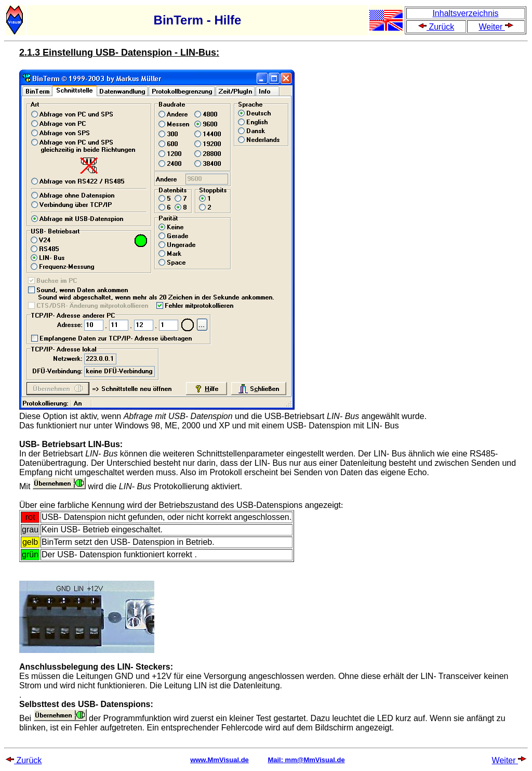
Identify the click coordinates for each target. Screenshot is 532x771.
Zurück (436, 27)
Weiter (496, 27)
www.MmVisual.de (220, 760)
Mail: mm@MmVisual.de (306, 760)
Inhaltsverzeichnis (465, 13)
